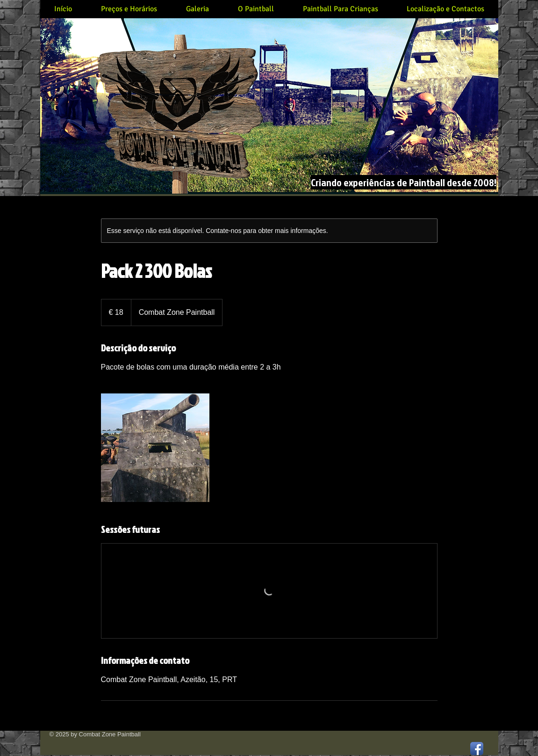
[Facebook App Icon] (477, 749)
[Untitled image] (155, 448)
